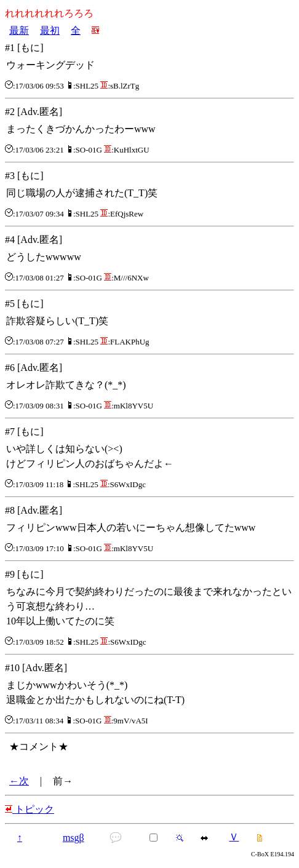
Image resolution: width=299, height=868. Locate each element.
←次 (19, 781)
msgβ (74, 838)
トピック (30, 809)
